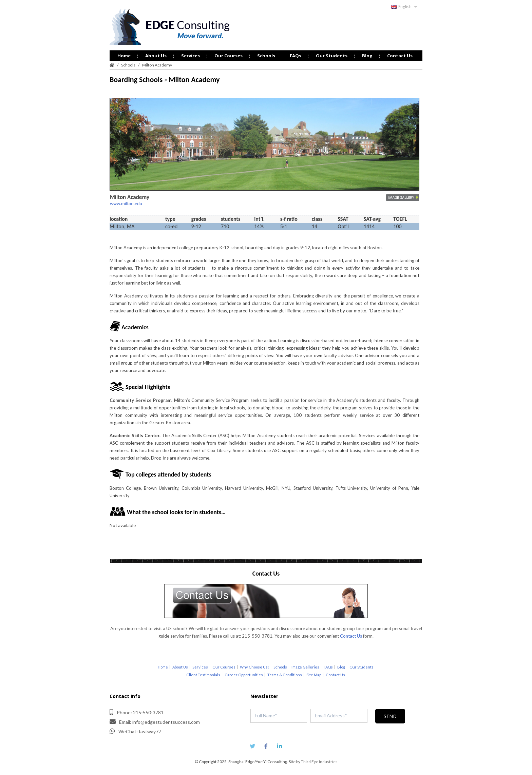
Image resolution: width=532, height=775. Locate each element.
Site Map (314, 675)
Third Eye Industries (319, 762)
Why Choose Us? (254, 667)
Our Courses (229, 56)
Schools (266, 56)
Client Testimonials (203, 675)
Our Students (332, 56)
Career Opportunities (244, 675)
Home (124, 56)
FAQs (296, 56)
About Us (156, 56)
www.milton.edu (126, 204)
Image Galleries (305, 667)
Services (191, 56)
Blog (367, 56)
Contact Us (400, 56)
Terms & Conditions (285, 675)
